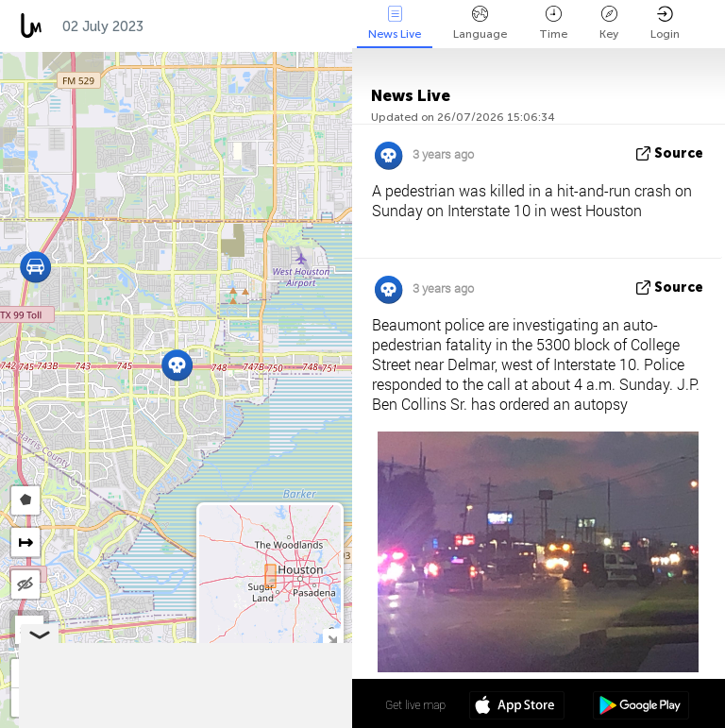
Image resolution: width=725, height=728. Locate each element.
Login (665, 23)
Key (609, 23)
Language (480, 23)
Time (553, 23)
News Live (395, 23)
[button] (35, 267)
